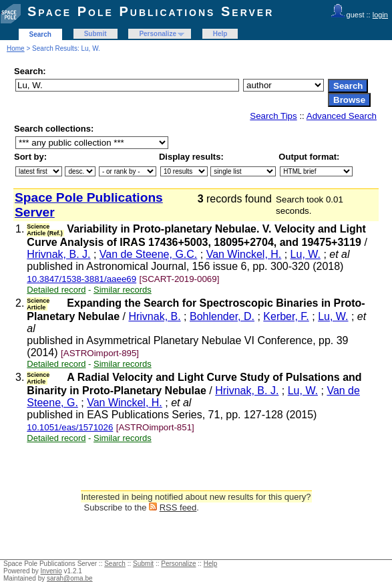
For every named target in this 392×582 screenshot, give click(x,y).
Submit (95, 34)
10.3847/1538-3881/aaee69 (81, 279)
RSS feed (178, 507)
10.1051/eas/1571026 (70, 427)
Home (16, 48)
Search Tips (273, 116)
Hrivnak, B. (154, 316)
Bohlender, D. (222, 316)
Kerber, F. (286, 316)
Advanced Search (342, 116)
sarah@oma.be (70, 578)
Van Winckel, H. (244, 254)
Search (40, 34)
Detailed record (56, 290)
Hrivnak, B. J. (58, 254)
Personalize (158, 34)
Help (220, 34)
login (380, 15)
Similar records (123, 290)
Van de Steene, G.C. (148, 254)
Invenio (51, 571)
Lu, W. (306, 254)
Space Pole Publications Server (151, 11)
